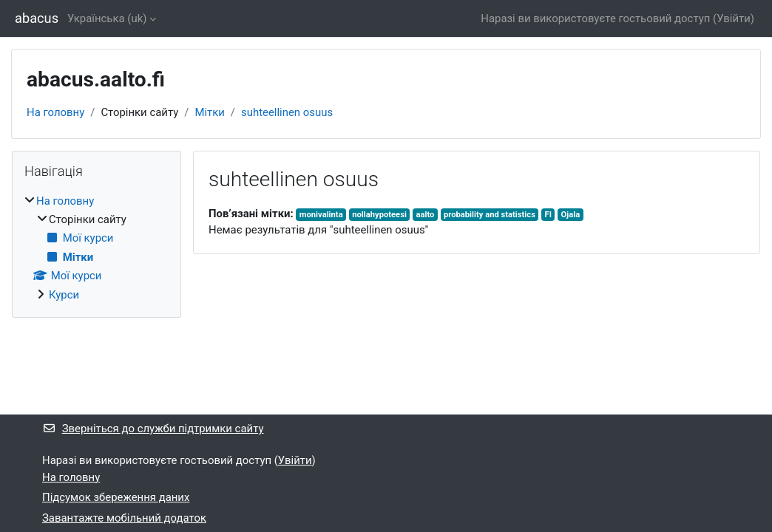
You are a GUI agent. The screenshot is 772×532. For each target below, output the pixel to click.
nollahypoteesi (379, 215)
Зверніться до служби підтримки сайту (153, 429)
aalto (425, 215)
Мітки (209, 112)
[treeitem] (96, 248)
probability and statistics (490, 215)
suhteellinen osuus (287, 112)
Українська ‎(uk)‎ (107, 18)
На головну (55, 112)
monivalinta (321, 215)
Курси (64, 295)
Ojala (571, 215)
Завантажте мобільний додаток (124, 518)
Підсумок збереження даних (116, 497)
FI (548, 215)
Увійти (734, 18)
